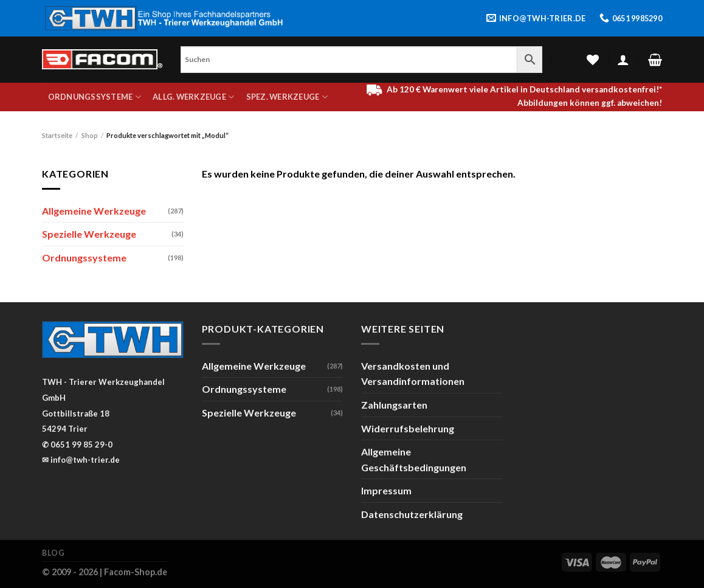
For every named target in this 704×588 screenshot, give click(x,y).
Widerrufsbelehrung (408, 428)
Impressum (386, 490)
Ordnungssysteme (95, 97)
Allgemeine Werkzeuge (94, 211)
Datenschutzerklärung (412, 514)
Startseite (57, 135)
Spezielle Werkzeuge (89, 234)
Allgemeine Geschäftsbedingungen (414, 459)
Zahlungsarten (394, 405)
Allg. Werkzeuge (193, 97)
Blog (53, 553)
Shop (90, 135)
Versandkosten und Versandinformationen (413, 374)
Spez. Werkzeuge (287, 97)
